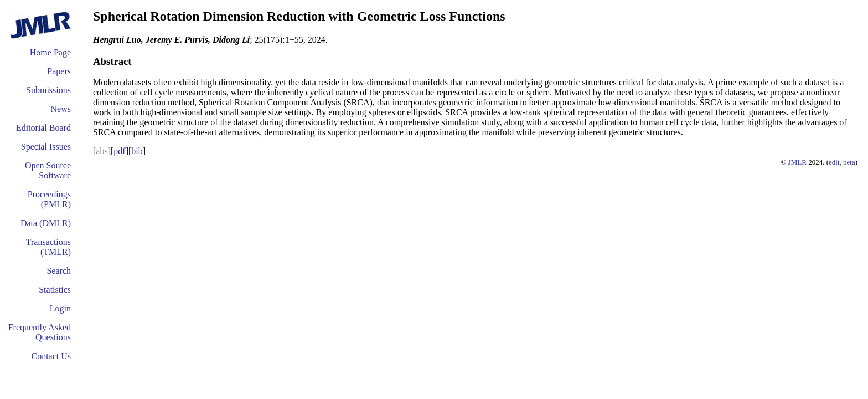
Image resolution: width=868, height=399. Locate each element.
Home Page (50, 52)
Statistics (55, 290)
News (61, 109)
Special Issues (46, 147)
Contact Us (51, 356)
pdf (119, 151)
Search (59, 271)
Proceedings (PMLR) (49, 199)
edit (834, 162)
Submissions (48, 90)
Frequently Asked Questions (40, 332)
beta (849, 162)
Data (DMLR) (46, 223)
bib (137, 151)
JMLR (797, 162)
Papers (59, 71)
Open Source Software (48, 170)
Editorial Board (43, 128)
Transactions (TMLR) (48, 247)
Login (60, 308)
